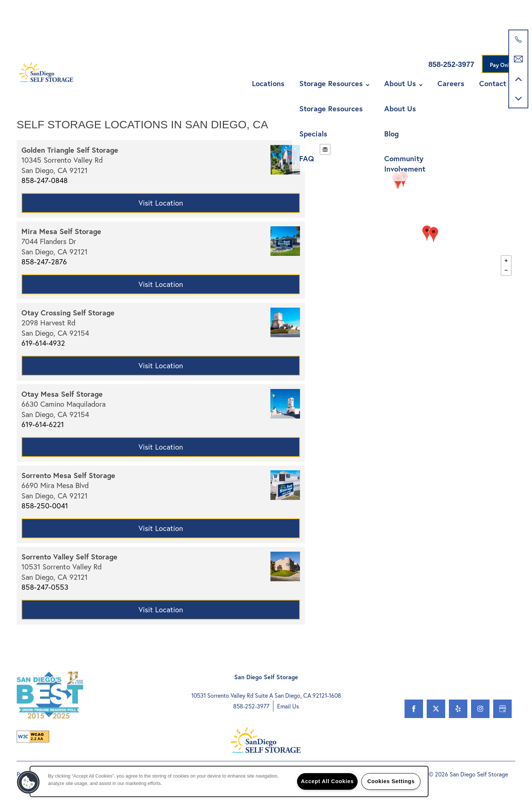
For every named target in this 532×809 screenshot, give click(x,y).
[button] (503, 55)
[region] (229, 781)
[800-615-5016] (518, 40)
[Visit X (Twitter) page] (436, 709)
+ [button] (506, 261)
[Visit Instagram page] (480, 709)
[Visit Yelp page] (458, 709)
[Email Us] (518, 59)
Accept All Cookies (328, 781)
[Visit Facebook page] (414, 709)
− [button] (506, 270)
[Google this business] (502, 709)
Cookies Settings (391, 781)
